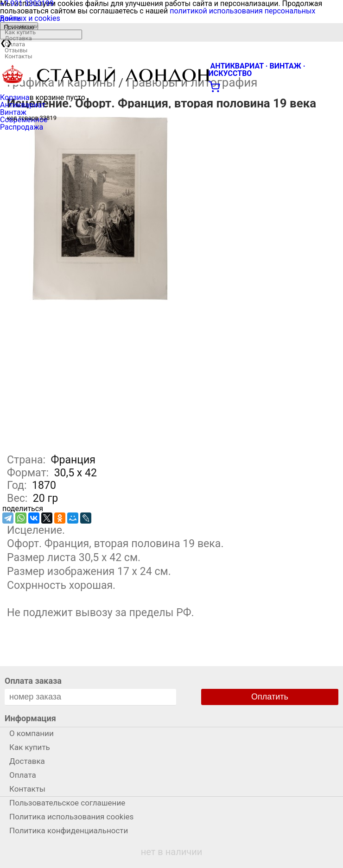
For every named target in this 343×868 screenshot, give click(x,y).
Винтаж (13, 112)
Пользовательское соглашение (67, 803)
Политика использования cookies (71, 817)
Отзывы (16, 50)
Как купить (20, 32)
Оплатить (270, 697)
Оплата (15, 44)
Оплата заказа (33, 681)
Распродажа (22, 127)
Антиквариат (23, 105)
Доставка (18, 38)
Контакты (19, 56)
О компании (22, 26)
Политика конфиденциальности (69, 831)
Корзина (15, 97)
